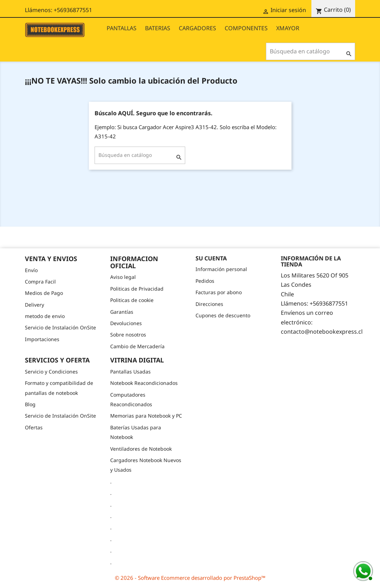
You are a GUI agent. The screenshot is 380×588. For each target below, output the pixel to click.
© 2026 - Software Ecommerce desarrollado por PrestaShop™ (190, 578)
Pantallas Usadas (130, 372)
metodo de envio (45, 316)
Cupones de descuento (223, 315)
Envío (31, 270)
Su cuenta (211, 258)
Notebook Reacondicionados (144, 383)
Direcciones (209, 304)
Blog (30, 404)
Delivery (34, 305)
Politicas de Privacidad (137, 289)
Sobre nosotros (128, 335)
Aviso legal (123, 277)
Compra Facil (40, 282)
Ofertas (34, 427)
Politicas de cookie (132, 300)
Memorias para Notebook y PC (146, 416)
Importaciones (42, 339)
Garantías (122, 312)
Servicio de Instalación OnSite (60, 327)
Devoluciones (126, 323)
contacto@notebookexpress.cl (322, 332)
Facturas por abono (219, 292)
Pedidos (205, 281)
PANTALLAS (122, 28)
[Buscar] (311, 51)
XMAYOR (288, 28)
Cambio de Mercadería (137, 346)
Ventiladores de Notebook (141, 449)
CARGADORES (197, 28)
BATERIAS (158, 28)
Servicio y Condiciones (51, 372)
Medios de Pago (44, 293)
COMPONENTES (246, 28)
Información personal (221, 269)
